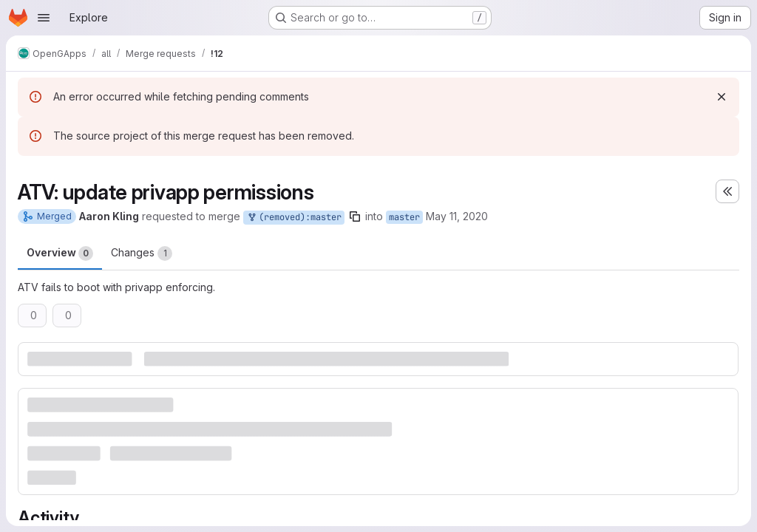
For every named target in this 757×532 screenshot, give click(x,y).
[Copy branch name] (355, 216)
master (404, 217)
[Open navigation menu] (44, 18)
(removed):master (294, 218)
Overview (60, 253)
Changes (142, 253)
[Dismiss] (722, 97)
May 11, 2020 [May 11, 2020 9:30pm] (457, 216)
